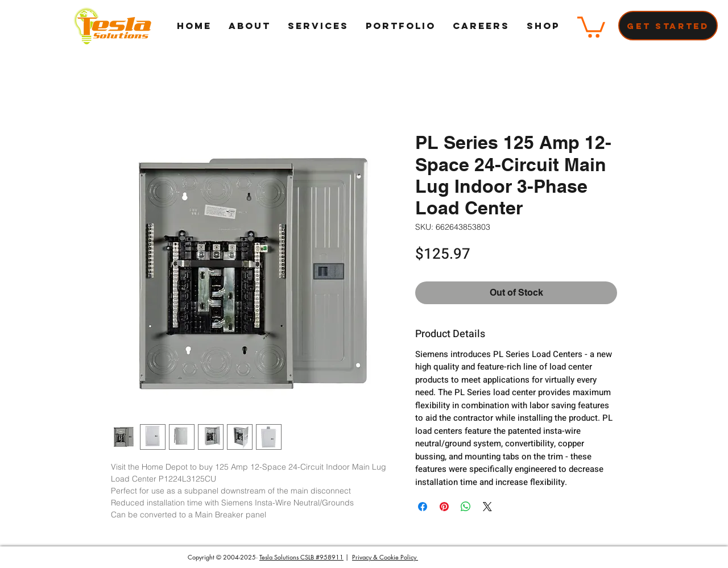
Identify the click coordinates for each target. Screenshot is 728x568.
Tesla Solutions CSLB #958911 (301, 557)
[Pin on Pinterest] (444, 507)
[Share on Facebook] (423, 507)
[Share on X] (487, 507)
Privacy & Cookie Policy (385, 557)
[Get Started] (668, 26)
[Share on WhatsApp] (466, 507)
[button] (591, 26)
